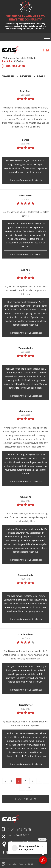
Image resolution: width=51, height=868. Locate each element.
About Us (8, 76)
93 (29, 788)
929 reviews (19, 61)
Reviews (26, 76)
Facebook (43, 50)
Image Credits (12, 864)
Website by (26, 864)
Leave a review (26, 799)
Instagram (47, 50)
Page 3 (41, 76)
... (22, 788)
